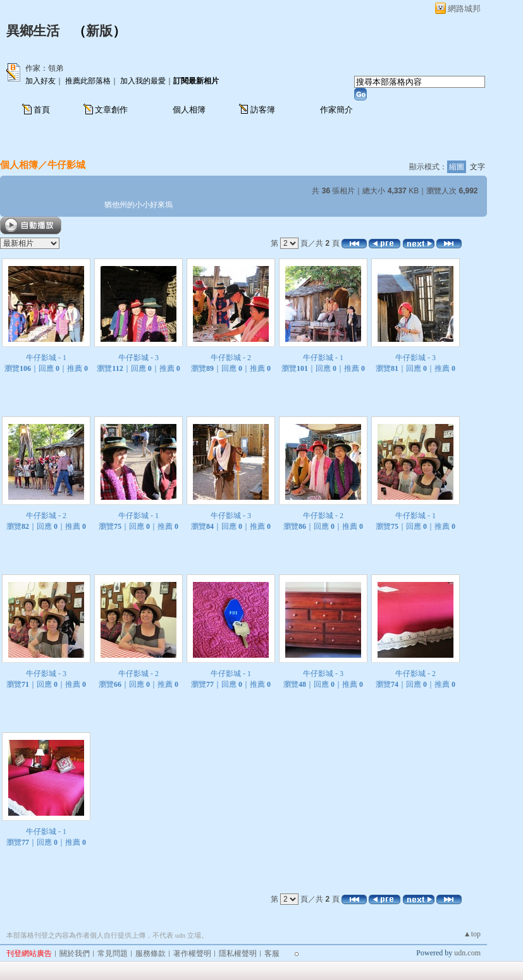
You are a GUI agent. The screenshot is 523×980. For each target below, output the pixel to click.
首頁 (42, 110)
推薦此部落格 (88, 81)
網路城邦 (464, 9)
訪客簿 (263, 110)
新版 (99, 31)
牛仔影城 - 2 (231, 358)
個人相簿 (189, 110)
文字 (477, 167)
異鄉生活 (33, 31)
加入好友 (40, 81)
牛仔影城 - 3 (138, 358)
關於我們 (75, 953)
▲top (472, 934)
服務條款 (151, 953)
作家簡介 (336, 110)
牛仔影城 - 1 (46, 358)
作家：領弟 (44, 68)
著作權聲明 (192, 953)
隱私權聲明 (238, 953)
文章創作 (111, 110)
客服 (272, 953)
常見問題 (113, 953)
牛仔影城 (66, 165)
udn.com (467, 953)
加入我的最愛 (143, 81)
